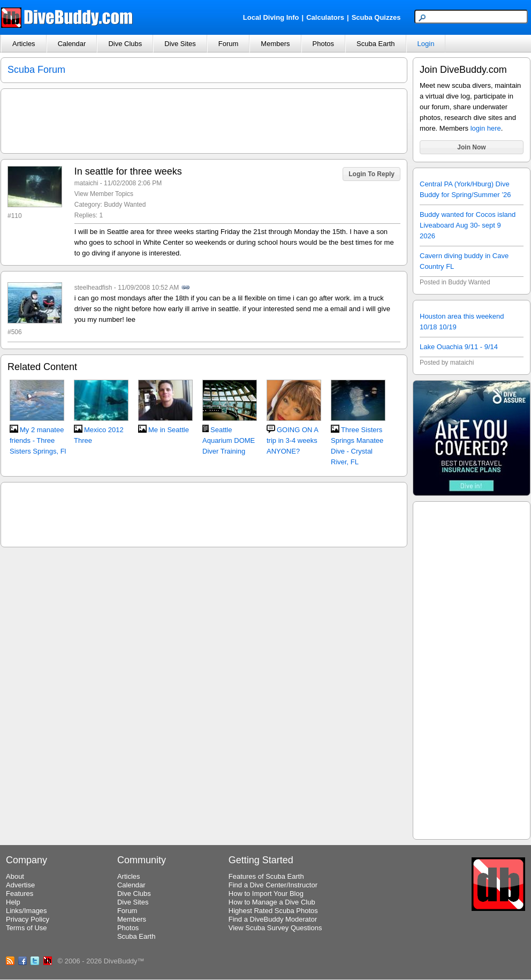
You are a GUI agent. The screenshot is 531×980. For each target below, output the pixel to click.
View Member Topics (104, 194)
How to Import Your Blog (266, 894)
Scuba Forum (36, 70)
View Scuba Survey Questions (275, 928)
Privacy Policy (28, 919)
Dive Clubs (125, 44)
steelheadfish (93, 288)
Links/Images (26, 911)
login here (486, 128)
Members (275, 44)
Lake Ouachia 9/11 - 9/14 (459, 347)
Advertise (20, 885)
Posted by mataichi (447, 363)
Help (13, 902)
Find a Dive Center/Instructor (273, 885)
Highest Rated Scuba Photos (273, 911)
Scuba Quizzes (376, 17)
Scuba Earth (376, 44)
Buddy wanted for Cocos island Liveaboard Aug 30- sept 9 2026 (468, 225)
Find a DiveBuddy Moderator (273, 919)
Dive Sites (180, 44)
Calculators (325, 17)
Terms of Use (26, 928)
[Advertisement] (472, 669)
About (15, 876)
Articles (24, 44)
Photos (323, 44)
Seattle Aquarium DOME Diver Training (229, 440)
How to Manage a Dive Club (272, 902)
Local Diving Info (271, 17)
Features (20, 894)
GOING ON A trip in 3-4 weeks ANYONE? (292, 440)
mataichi (86, 183)
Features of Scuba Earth (266, 876)
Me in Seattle (169, 430)
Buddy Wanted (125, 205)
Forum (229, 44)
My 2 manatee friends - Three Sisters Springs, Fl (38, 440)
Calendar (72, 44)
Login (426, 44)
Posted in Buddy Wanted (455, 282)
